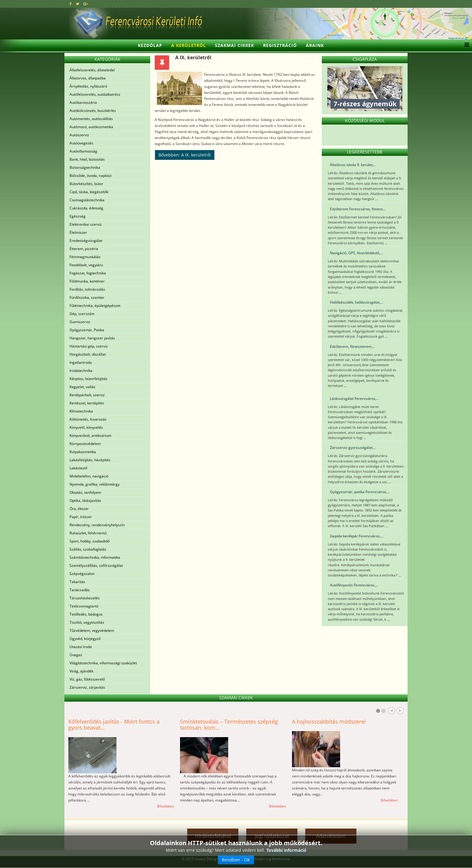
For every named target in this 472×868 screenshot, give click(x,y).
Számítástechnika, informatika (95, 557)
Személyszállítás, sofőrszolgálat (96, 565)
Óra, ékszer (79, 509)
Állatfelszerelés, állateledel (92, 70)
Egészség (78, 216)
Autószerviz (79, 135)
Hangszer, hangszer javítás (92, 338)
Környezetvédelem (85, 444)
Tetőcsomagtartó (84, 606)
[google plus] (86, 4)
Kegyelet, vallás (82, 387)
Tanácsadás (80, 590)
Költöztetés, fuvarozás (88, 419)
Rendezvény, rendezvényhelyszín (97, 525)
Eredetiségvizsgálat (86, 241)
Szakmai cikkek (234, 45)
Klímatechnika (81, 411)
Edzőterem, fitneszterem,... (352, 346)
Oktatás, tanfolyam (85, 492)
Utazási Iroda (81, 647)
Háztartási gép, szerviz (89, 346)
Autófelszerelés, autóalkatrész (95, 94)
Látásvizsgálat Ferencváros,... (354, 398)
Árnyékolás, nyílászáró (88, 86)
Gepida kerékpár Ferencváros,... (357, 536)
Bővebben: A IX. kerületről (185, 155)
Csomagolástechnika (87, 200)
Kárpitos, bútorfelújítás (88, 379)
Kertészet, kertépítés (87, 403)
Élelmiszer (78, 232)
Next (400, 711)
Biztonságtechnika (85, 167)
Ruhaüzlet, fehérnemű (88, 533)
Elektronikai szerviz (86, 224)
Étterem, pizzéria (84, 249)
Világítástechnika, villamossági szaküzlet (103, 663)
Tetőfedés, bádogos (86, 614)
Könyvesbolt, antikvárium (90, 436)
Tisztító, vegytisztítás (87, 622)
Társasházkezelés (85, 598)
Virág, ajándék (81, 671)
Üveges (76, 655)
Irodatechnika (81, 371)
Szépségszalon (82, 574)
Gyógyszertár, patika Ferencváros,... (360, 492)
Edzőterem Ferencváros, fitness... (358, 209)
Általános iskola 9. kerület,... (353, 165)
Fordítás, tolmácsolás (87, 289)
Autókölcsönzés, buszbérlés (93, 111)
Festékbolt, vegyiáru (86, 265)
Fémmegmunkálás (85, 257)
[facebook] (71, 4)
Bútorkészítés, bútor (86, 184)
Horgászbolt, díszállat (88, 354)
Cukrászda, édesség (86, 208)
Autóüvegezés (81, 143)
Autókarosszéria (83, 102)
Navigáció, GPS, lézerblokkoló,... (356, 253)
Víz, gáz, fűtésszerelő (87, 679)
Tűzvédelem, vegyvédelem (92, 630)
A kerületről (189, 45)
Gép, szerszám (82, 314)
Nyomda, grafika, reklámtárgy (95, 484)
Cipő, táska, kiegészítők (89, 192)
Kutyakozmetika (83, 452)
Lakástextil (78, 468)
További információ (286, 850)
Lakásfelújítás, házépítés (90, 460)
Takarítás (77, 582)
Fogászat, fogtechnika (88, 273)
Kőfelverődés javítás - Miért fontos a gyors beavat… (114, 724)
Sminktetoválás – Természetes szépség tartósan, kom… (229, 724)
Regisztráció (280, 45)
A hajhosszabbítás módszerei (329, 721)
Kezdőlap (150, 45)
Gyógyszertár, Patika (87, 330)
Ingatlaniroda (81, 362)
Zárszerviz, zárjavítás (87, 687)
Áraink (315, 45)
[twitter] (78, 4)
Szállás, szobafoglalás (88, 549)
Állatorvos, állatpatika (88, 78)
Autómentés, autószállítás (91, 119)
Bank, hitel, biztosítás (87, 159)
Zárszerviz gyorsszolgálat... (353, 448)
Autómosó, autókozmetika (91, 127)
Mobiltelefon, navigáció (89, 476)
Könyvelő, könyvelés (86, 427)
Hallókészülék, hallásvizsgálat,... (357, 302)
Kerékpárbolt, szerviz (87, 395)
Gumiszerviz (80, 322)
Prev (392, 711)
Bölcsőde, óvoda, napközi (91, 176)
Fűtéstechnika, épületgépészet (95, 306)
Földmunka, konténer (87, 281)
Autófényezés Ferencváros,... (354, 585)
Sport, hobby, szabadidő (90, 541)
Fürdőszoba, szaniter (87, 297)
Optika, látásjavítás (85, 500)
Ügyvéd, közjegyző (85, 639)
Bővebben (166, 806)
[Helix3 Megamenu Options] (465, 45)
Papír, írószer (81, 517)
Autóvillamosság (83, 151)
